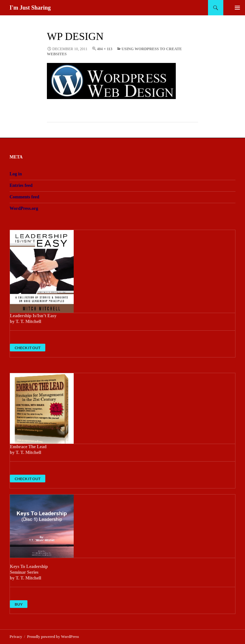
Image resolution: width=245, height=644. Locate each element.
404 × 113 (105, 49)
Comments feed (24, 197)
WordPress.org (24, 208)
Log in (16, 174)
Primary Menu (237, 8)
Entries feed (21, 185)
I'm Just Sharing (30, 8)
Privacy (16, 637)
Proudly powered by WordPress (53, 637)
